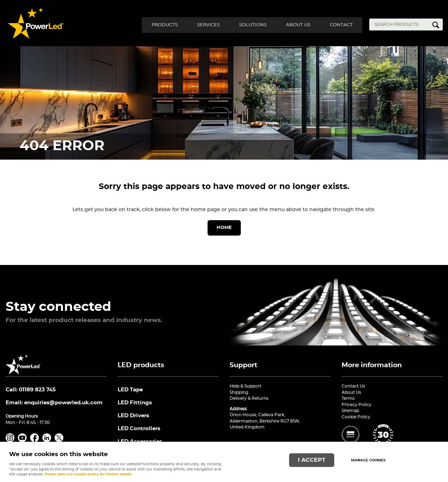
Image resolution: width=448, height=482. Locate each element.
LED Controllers (139, 429)
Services (202, 25)
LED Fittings (135, 403)
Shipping (239, 392)
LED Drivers (133, 416)
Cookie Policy (356, 417)
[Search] (401, 25)
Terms (348, 398)
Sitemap (350, 411)
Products (157, 25)
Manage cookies (368, 460)
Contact (340, 25)
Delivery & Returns (249, 398)
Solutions (248, 25)
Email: (54, 403)
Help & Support (246, 386)
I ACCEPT (312, 460)
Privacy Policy (356, 405)
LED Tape (130, 390)
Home (224, 228)
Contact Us (353, 386)
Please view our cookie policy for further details (88, 474)
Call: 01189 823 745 (31, 390)
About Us (295, 25)
